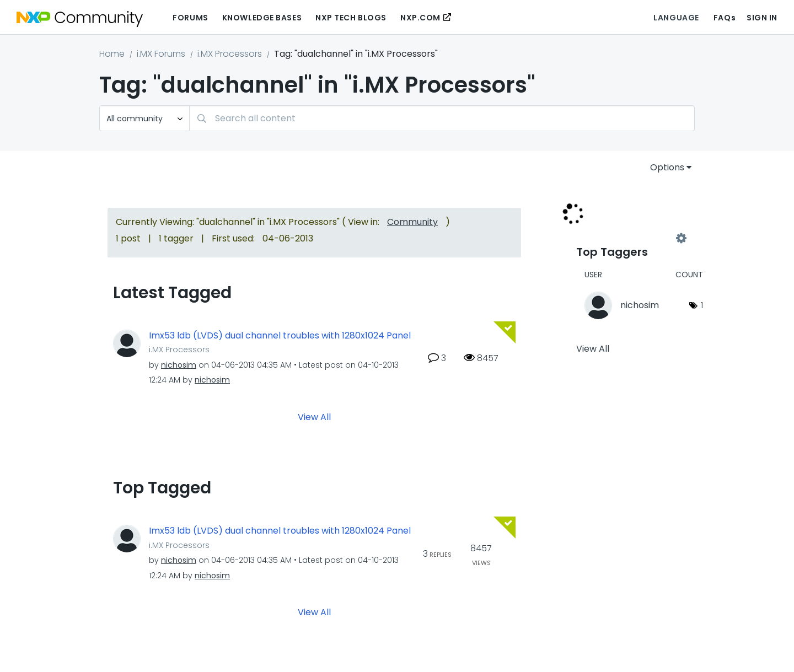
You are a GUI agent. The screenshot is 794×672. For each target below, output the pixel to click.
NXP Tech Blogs (351, 18)
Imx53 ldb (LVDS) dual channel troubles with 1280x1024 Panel (280, 336)
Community (412, 222)
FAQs (725, 18)
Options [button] (667, 167)
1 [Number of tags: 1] (702, 305)
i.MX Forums (161, 54)
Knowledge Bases (262, 18)
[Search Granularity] (144, 118)
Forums (190, 18)
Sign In (762, 18)
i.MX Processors (230, 54)
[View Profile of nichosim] (179, 365)
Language (676, 18)
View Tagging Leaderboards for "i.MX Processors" (629, 238)
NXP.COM (420, 18)
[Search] (442, 118)
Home (112, 54)
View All (314, 417)
